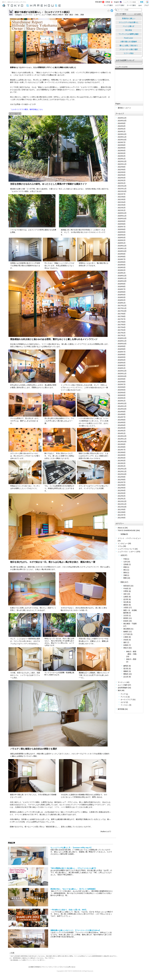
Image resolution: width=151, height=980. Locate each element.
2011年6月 (122, 518)
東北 (125, 570)
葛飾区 (126, 671)
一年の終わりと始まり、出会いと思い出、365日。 (69, 910)
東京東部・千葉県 (130, 624)
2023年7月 (122, 142)
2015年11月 (122, 374)
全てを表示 (138, 14)
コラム (120, 546)
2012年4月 (122, 490)
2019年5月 (122, 265)
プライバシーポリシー (48, 967)
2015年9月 (122, 379)
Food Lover (128, 38)
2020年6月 (122, 229)
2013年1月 (122, 466)
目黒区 (126, 645)
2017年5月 (122, 325)
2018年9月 (122, 284)
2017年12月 (122, 306)
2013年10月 (122, 442)
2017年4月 (122, 327)
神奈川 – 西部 (131, 659)
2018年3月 (122, 297)
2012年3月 (122, 493)
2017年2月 (122, 333)
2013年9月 (122, 444)
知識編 (123, 534)
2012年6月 (122, 485)
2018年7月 (122, 289)
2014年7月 (122, 417)
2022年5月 (122, 172)
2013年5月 (122, 455)
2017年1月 (122, 335)
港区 (125, 642)
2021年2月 (122, 208)
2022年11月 (122, 164)
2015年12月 (122, 371)
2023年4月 (122, 151)
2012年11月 (122, 471)
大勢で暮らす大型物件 (129, 42)
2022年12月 (122, 161)
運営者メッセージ (124, 108)
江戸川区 (127, 634)
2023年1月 (122, 159)
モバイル (64, 967)
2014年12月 (122, 403)
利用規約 (38, 967)
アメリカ (124, 697)
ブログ (146, 5)
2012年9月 (122, 477)
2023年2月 (122, 156)
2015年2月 (122, 398)
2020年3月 (122, 238)
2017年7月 (122, 319)
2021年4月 (122, 202)
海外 (119, 690)
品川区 (126, 599)
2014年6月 (122, 420)
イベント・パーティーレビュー (129, 538)
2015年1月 (122, 401)
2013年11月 (122, 439)
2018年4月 (122, 295)
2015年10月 (122, 376)
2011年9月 (122, 510)
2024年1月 (122, 131)
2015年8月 (122, 382)
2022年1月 (122, 183)
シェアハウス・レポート (32, 15)
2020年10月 (122, 219)
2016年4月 (122, 360)
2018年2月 (122, 300)
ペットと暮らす (129, 26)
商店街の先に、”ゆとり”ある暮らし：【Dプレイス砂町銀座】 (73, 889)
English (116, 2)
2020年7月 (122, 227)
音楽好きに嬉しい (129, 18)
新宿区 (126, 618)
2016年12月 (122, 338)
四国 (125, 567)
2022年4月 (122, 175)
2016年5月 (122, 357)
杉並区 (126, 621)
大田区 (126, 608)
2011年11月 (122, 504)
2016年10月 (122, 344)
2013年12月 (122, 436)
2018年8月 (122, 287)
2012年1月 (122, 499)
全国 (122, 555)
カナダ (123, 702)
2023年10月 (122, 140)
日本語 (108, 2)
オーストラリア (126, 700)
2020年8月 (122, 224)
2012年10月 (122, 474)
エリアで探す (120, 5)
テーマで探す (131, 5)
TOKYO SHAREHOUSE (127, 530)
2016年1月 (122, 368)
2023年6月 (122, 145)
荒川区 (126, 669)
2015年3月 (122, 395)
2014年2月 (122, 431)
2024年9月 (122, 123)
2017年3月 (122, 330)
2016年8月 (122, 349)
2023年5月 (122, 148)
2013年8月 (122, 447)
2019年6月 (122, 262)
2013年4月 (122, 458)
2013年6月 (122, 452)
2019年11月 (122, 248)
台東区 (126, 597)
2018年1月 (122, 303)
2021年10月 (122, 191)
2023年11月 (122, 137)
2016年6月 (122, 354)
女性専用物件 (123, 688)
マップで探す (108, 5)
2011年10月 (122, 507)
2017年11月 (122, 308)
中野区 (126, 591)
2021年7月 (122, 194)
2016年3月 (122, 363)
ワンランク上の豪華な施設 (129, 34)
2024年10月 (122, 121)
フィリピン (125, 705)
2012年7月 (122, 482)
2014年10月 (122, 409)
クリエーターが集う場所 (129, 49)
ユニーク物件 (47, 15)
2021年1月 (122, 210)
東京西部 (127, 629)
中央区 (126, 588)
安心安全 (129, 30)
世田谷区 (127, 586)
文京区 (126, 615)
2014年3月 (122, 428)
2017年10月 (122, 311)
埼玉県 (126, 602)
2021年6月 (122, 197)
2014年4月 (122, 425)
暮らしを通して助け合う (129, 46)
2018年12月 (122, 276)
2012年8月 (122, 480)
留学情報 (121, 709)
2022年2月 (122, 180)
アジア (123, 694)
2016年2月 (122, 365)
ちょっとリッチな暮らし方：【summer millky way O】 (71, 848)
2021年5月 (122, 199)
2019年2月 (122, 270)
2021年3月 (122, 205)
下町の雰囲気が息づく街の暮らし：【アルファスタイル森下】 (74, 868)
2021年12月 (122, 186)
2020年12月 (122, 213)
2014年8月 (122, 414)
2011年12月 (122, 501)
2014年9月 (122, 412)
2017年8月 (122, 316)
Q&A (140, 5)
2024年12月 (122, 118)
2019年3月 (122, 267)
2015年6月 (122, 387)
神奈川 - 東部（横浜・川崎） (69, 15)
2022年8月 (122, 167)
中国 (125, 559)
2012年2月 (122, 496)
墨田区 (126, 605)
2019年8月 (122, 257)
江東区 (126, 637)
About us (121, 528)
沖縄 (125, 575)
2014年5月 (122, 422)
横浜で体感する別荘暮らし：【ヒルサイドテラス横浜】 (43, 12)
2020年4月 (122, 235)
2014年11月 (122, 406)
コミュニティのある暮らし (129, 22)
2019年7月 (122, 259)
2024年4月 (122, 126)
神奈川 (55, 15)
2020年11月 (122, 216)
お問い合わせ (71, 967)
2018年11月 (122, 278)
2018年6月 (122, 292)
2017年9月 (122, 314)
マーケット (122, 682)
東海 (125, 573)
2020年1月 (122, 243)
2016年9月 (122, 346)
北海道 (126, 564)
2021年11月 (122, 189)
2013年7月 (122, 450)
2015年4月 (122, 393)
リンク (58, 967)
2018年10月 (122, 281)
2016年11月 (122, 341)
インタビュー (123, 543)
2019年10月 (122, 251)
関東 (82, 15)
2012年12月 (122, 469)
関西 (125, 578)
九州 (125, 562)
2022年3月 (122, 178)
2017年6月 (122, 322)
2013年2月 (122, 463)
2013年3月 (122, 461)
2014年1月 (122, 433)
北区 (125, 594)
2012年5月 (122, 488)
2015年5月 (122, 390)
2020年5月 (122, 232)
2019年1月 (122, 273)
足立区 (126, 677)
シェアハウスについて (126, 549)
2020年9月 (122, 221)
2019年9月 (122, 254)
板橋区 (126, 632)
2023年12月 (122, 134)
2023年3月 (122, 153)
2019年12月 (122, 246)
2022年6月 (122, 170)
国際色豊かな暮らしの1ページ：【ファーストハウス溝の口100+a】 (76, 930)
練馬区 (126, 666)
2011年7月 (122, 515)
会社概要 (31, 967)
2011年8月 (122, 512)
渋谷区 (126, 640)
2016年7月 (122, 352)
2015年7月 (122, 384)
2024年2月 (122, 129)
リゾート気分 (129, 53)
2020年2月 (122, 240)
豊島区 (126, 674)
